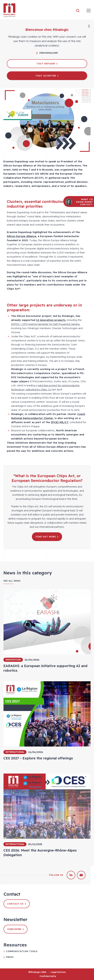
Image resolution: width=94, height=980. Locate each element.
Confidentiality (48, 976)
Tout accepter (47, 76)
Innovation (13, 660)
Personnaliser (47, 53)
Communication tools (22, 951)
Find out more (47, 537)
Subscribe (16, 929)
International (15, 752)
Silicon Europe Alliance (21, 236)
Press (10, 957)
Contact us (17, 904)
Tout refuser (47, 64)
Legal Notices (58, 972)
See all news (12, 581)
